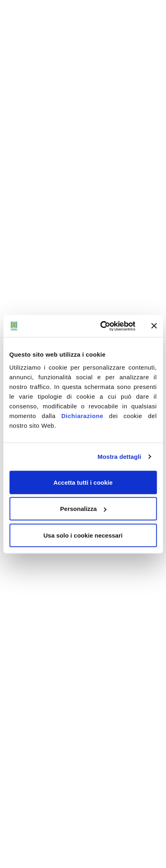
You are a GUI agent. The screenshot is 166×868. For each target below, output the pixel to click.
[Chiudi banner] (154, 326)
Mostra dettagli (119, 457)
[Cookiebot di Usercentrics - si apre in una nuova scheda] (102, 326)
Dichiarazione (82, 415)
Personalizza (83, 509)
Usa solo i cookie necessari (83, 535)
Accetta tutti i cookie (83, 482)
